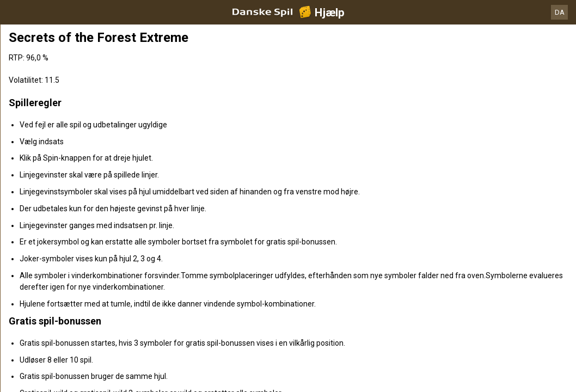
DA (560, 12)
